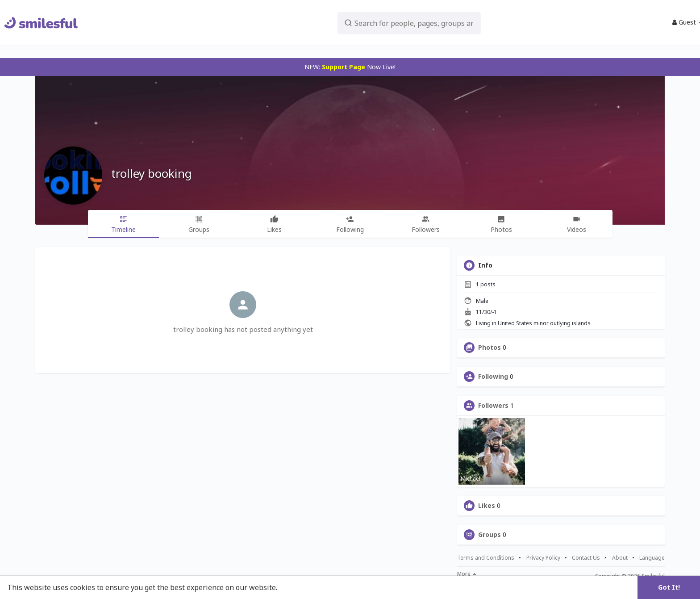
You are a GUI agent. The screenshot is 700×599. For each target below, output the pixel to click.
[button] (386, 23)
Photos (490, 348)
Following (493, 377)
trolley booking (152, 173)
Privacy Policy (543, 558)
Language (652, 558)
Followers (493, 406)
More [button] (467, 574)
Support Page (344, 67)
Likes (487, 506)
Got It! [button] (669, 587)
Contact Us (586, 558)
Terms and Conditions (486, 558)
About (620, 558)
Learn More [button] (300, 587)
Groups (490, 535)
